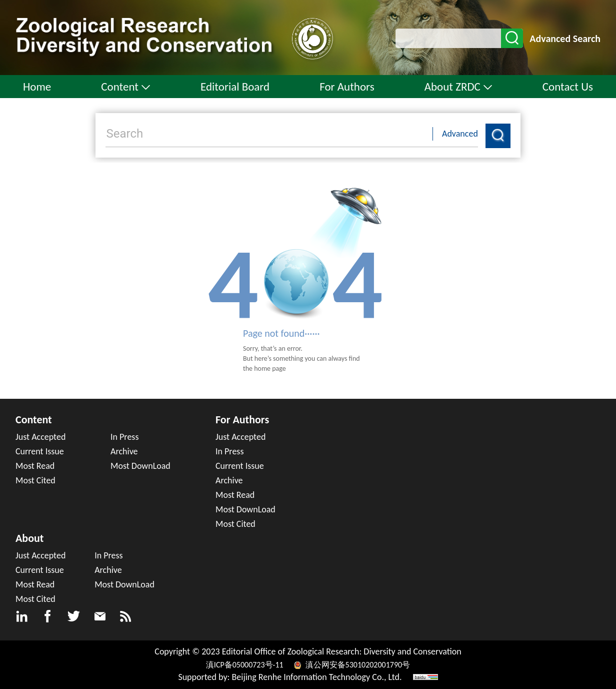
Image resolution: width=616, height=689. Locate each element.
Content (126, 87)
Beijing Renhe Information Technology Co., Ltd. (317, 677)
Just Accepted (40, 437)
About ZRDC (458, 87)
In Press (124, 437)
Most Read (35, 466)
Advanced (460, 134)
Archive (124, 451)
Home (37, 87)
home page (270, 369)
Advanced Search (565, 39)
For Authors (347, 87)
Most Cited (35, 480)
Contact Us (568, 87)
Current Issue (40, 451)
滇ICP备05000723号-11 (245, 665)
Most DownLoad (140, 466)
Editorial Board (235, 87)
